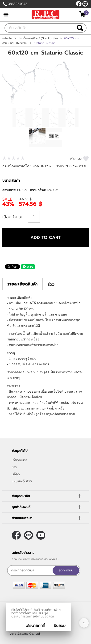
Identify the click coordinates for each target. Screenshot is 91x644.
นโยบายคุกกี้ (35, 626)
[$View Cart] (83, 14)
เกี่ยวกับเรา (19, 460)
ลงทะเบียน (66, 570)
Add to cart (45, 238)
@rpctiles (85, 4)
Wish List (76, 159)
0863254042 (17, 4)
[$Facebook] (79, 4)
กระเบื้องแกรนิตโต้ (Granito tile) (38, 38)
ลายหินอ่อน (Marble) (15, 43)
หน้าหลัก (7, 38)
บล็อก (16, 474)
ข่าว (14, 467)
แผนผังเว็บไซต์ (22, 481)
